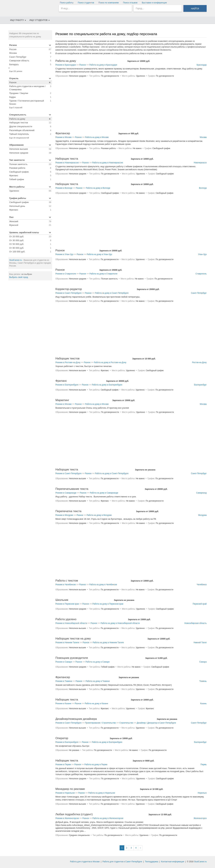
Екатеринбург (200, 385)
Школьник (62, 600)
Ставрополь (201, 274)
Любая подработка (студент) (74, 814)
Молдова (202, 515)
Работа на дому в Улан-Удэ (99, 254)
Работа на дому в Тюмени (98, 681)
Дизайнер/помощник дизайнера (76, 719)
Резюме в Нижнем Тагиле (67, 643)
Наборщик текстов (67, 358)
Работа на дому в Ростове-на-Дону (110, 362)
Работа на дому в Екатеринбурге (107, 385)
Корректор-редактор (69, 289)
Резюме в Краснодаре (66, 65)
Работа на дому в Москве (97, 137)
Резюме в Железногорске (67, 818)
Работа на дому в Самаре (98, 662)
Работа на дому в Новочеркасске (108, 163)
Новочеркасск (200, 163)
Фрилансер (63, 133)
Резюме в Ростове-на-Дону (68, 362)
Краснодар (202, 65)
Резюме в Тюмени (64, 681)
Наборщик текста (67, 159)
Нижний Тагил (200, 643)
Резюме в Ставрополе (66, 274)
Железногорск (200, 818)
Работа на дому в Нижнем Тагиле (108, 643)
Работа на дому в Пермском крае (108, 604)
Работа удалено (66, 619)
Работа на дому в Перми (96, 764)
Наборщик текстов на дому (73, 639)
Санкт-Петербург (199, 293)
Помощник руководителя (72, 658)
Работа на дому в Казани (96, 704)
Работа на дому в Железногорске (108, 818)
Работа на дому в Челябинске (103, 585)
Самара (203, 662)
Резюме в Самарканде (66, 493)
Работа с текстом (67, 581)
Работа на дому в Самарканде (104, 493)
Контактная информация (173, 862)
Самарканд (201, 493)
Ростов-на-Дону (199, 362)
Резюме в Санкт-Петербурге (68, 293)
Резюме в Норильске (65, 793)
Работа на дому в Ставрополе (103, 274)
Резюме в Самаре (64, 662)
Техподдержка (152, 862)
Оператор (62, 738)
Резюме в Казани (63, 704)
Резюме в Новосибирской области (71, 623)
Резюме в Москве (63, 137)
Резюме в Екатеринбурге (67, 385)
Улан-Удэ (202, 254)
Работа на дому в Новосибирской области (120, 623)
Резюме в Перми (63, 764)
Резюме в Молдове (64, 515)
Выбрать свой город (19, 277)
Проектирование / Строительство (100, 723)
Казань (203, 704)
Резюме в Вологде (64, 188)
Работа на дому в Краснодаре (103, 65)
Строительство (126, 723)
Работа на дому (66, 61)
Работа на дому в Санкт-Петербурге (112, 293)
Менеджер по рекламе (70, 789)
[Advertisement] (30, 334)
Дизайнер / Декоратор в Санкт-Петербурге (156, 723)
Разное (83, 65)
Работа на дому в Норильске (102, 793)
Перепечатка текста (68, 511)
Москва (203, 137)
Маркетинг (62, 400)
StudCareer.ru (16, 260)
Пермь (204, 764)
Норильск (202, 793)
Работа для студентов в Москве (85, 862)
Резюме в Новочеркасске (67, 163)
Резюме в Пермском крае (67, 604)
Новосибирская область (196, 623)
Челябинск (202, 585)
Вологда (203, 188)
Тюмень (203, 681)
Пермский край (200, 604)
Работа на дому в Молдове (99, 515)
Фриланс (61, 381)
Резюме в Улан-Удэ (64, 254)
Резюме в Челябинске (66, 585)
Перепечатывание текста (72, 489)
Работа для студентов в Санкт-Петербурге (122, 862)
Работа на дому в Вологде (98, 188)
